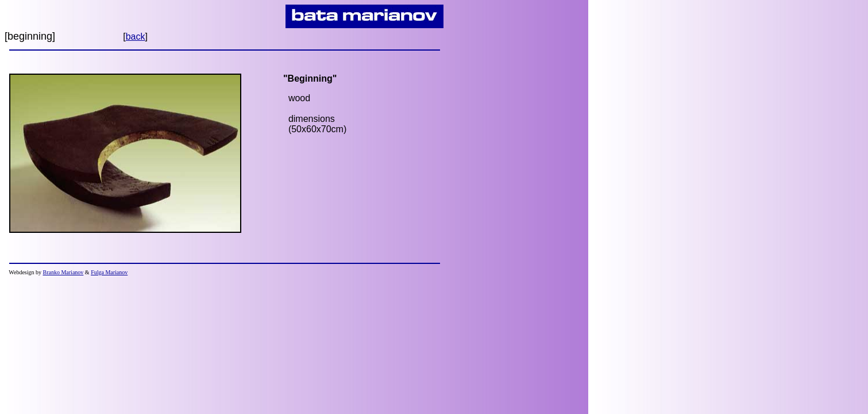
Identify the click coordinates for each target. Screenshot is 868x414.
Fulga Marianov (109, 272)
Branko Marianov (63, 272)
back (136, 37)
